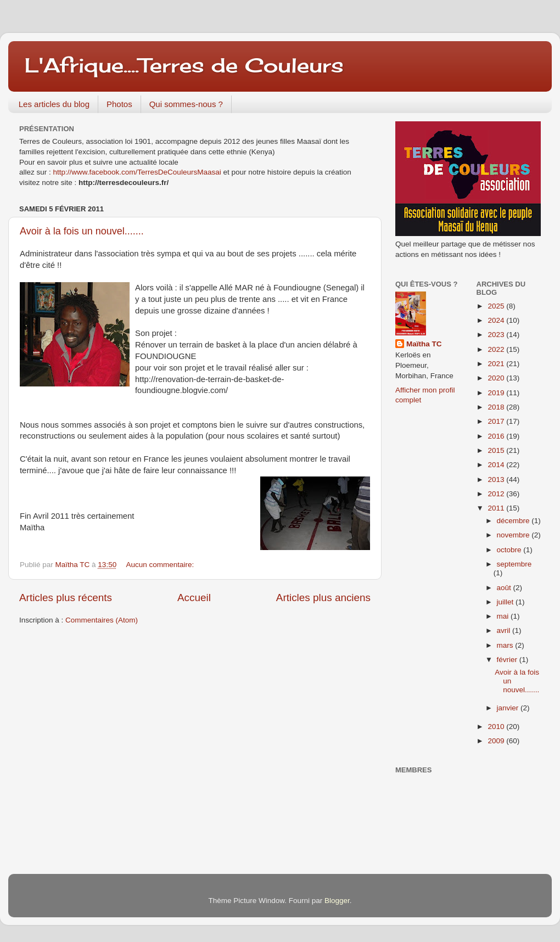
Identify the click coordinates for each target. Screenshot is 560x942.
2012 (497, 494)
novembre (514, 535)
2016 (497, 436)
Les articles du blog (54, 104)
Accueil (194, 598)
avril (505, 630)
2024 (497, 320)
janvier (509, 708)
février (508, 660)
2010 (497, 727)
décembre (514, 521)
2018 (497, 407)
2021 (497, 364)
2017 (497, 421)
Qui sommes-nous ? (186, 104)
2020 (497, 378)
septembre (514, 564)
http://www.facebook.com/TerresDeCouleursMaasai (137, 172)
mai (504, 616)
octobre (510, 550)
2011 (497, 508)
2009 (497, 741)
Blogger (337, 901)
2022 (497, 349)
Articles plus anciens (323, 598)
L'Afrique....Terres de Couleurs (184, 65)
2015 (497, 450)
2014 (497, 465)
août (505, 588)
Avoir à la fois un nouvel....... (82, 231)
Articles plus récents (66, 598)
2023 (497, 335)
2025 (497, 306)
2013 (497, 480)
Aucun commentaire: (161, 565)
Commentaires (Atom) (102, 620)
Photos (119, 104)
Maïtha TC (424, 344)
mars (506, 645)
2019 (497, 393)
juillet (506, 602)
